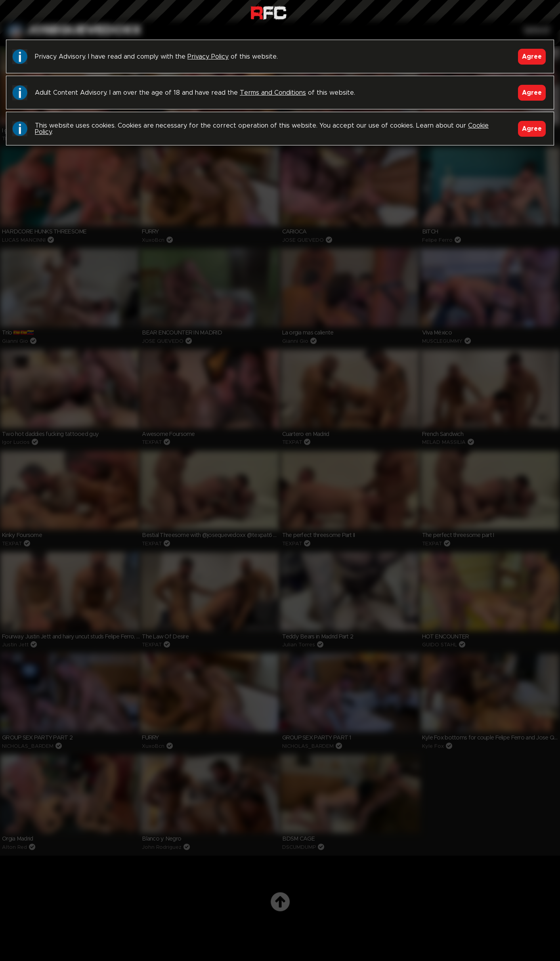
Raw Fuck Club (269, 12)
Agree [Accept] (532, 57)
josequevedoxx (84, 31)
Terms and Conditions (273, 93)
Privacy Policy (208, 57)
